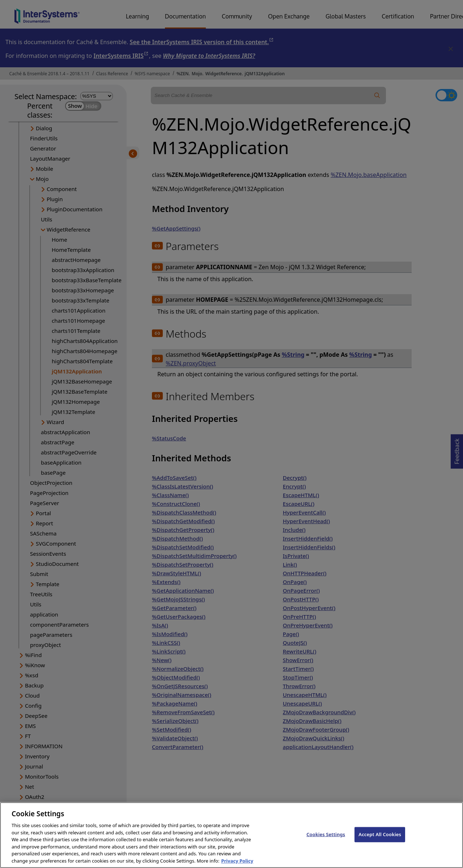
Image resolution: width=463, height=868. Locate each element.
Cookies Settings (326, 840)
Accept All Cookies (380, 840)
